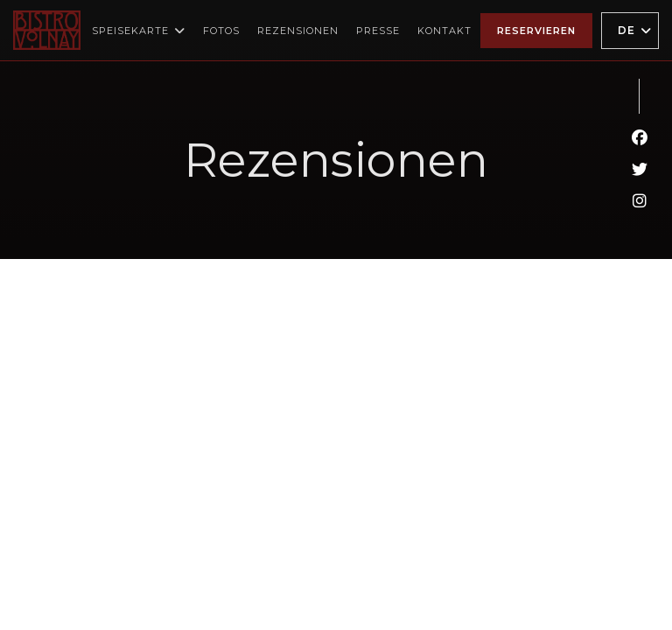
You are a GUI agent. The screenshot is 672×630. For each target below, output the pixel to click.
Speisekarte (139, 31)
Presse (378, 31)
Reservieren (536, 31)
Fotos (221, 31)
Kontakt (444, 31)
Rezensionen (298, 31)
